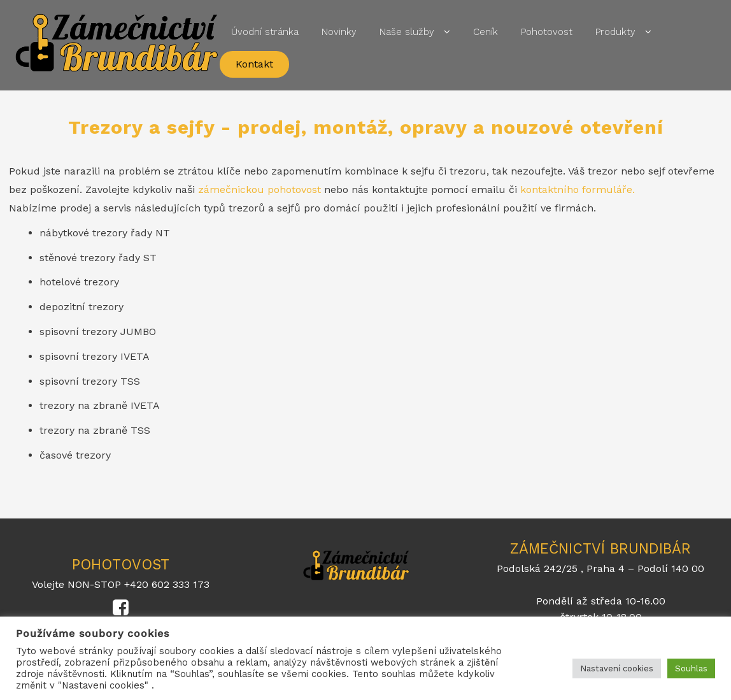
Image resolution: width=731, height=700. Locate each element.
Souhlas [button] (691, 668)
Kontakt (254, 64)
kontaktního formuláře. (578, 189)
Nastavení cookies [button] (617, 668)
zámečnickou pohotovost (259, 189)
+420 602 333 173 (167, 584)
